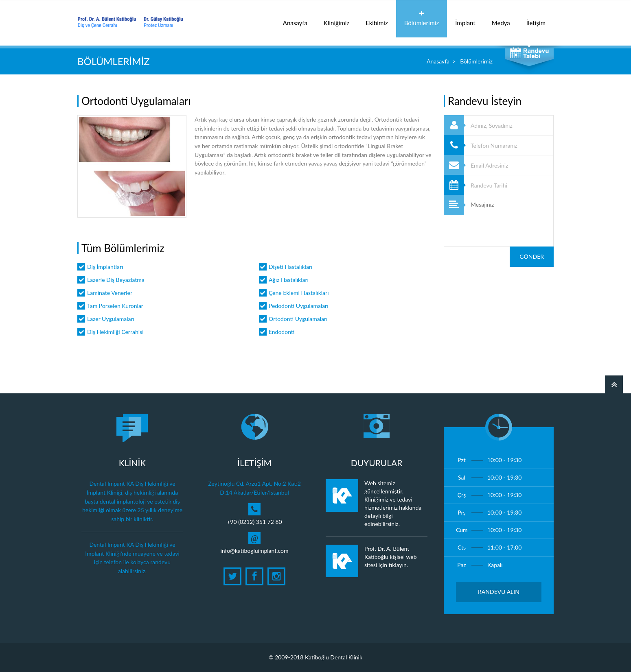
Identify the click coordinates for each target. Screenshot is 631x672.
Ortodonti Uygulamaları (298, 319)
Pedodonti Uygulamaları (299, 306)
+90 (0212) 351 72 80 (254, 522)
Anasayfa (295, 19)
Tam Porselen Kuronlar (115, 306)
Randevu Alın (499, 592)
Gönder (532, 256)
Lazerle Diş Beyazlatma (116, 280)
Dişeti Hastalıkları (290, 267)
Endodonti (282, 332)
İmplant (465, 19)
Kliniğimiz (336, 19)
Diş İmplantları (105, 267)
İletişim (536, 19)
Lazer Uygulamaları (111, 319)
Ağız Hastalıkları (289, 280)
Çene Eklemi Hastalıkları (299, 293)
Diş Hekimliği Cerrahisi (115, 332)
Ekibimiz (377, 19)
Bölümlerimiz (422, 19)
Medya (501, 19)
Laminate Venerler (110, 293)
